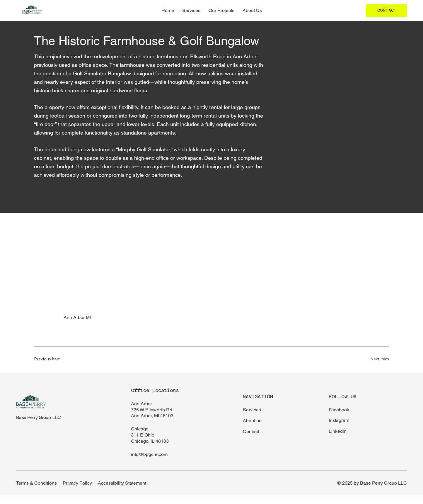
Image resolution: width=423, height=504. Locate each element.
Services (252, 410)
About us (252, 421)
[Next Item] (372, 359)
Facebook (339, 410)
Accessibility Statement (122, 483)
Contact (251, 431)
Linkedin (338, 431)
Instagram (339, 420)
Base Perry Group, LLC (39, 417)
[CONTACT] (386, 11)
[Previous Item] (51, 359)
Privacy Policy (77, 483)
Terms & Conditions (36, 483)
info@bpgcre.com (149, 454)
